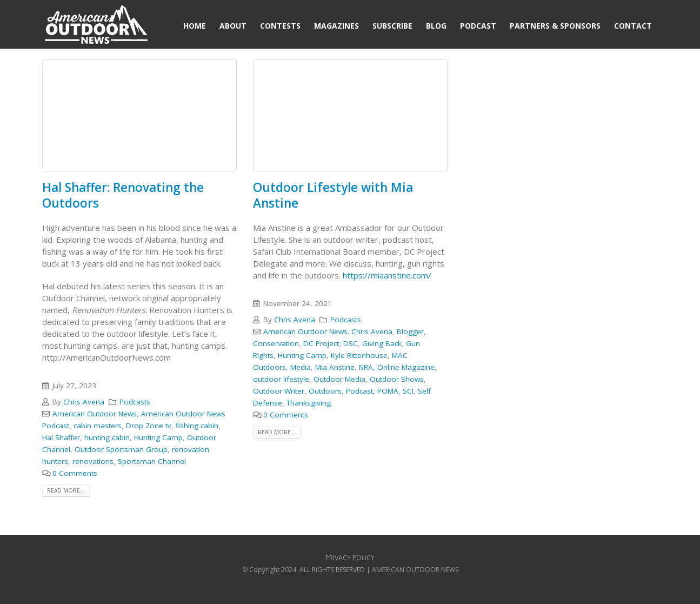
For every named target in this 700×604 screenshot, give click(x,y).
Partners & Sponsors (555, 26)
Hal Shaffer (61, 437)
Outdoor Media (339, 379)
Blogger (410, 331)
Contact (633, 26)
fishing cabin (197, 426)
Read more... (66, 490)
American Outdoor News (95, 414)
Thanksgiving (309, 403)
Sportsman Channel (152, 461)
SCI (408, 391)
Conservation (276, 343)
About (233, 26)
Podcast (478, 26)
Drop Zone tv (149, 426)
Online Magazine (406, 367)
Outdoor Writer (279, 391)
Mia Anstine (335, 367)
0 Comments (75, 473)
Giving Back (382, 343)
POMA (388, 391)
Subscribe (392, 26)
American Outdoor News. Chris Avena (328, 331)
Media (301, 367)
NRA (366, 367)
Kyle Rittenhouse (359, 355)
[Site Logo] (96, 26)
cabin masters (98, 426)
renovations (93, 461)
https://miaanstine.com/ (387, 275)
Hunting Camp (158, 437)
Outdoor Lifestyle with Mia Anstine (333, 195)
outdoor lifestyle (281, 379)
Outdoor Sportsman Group (121, 449)
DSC (351, 343)
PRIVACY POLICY (350, 558)
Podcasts (135, 402)
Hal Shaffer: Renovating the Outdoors (123, 195)
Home (195, 26)
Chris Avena (84, 402)
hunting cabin (107, 437)
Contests (280, 26)
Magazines (336, 26)
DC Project (321, 343)
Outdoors (325, 391)
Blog (436, 26)
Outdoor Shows (397, 379)
